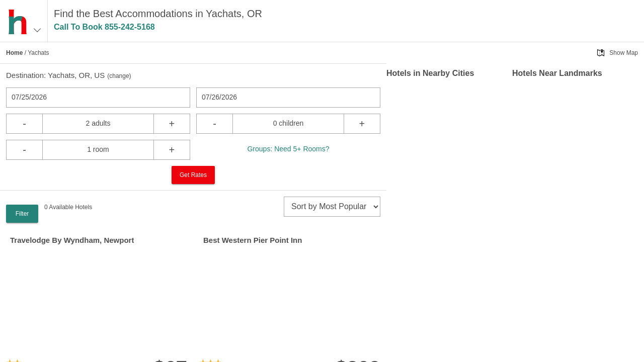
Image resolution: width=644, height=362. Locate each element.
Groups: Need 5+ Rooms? (288, 149)
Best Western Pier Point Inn (253, 240)
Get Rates (193, 175)
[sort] (332, 207)
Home (14, 53)
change (119, 76)
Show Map (624, 53)
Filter (22, 214)
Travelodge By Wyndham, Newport (72, 240)
